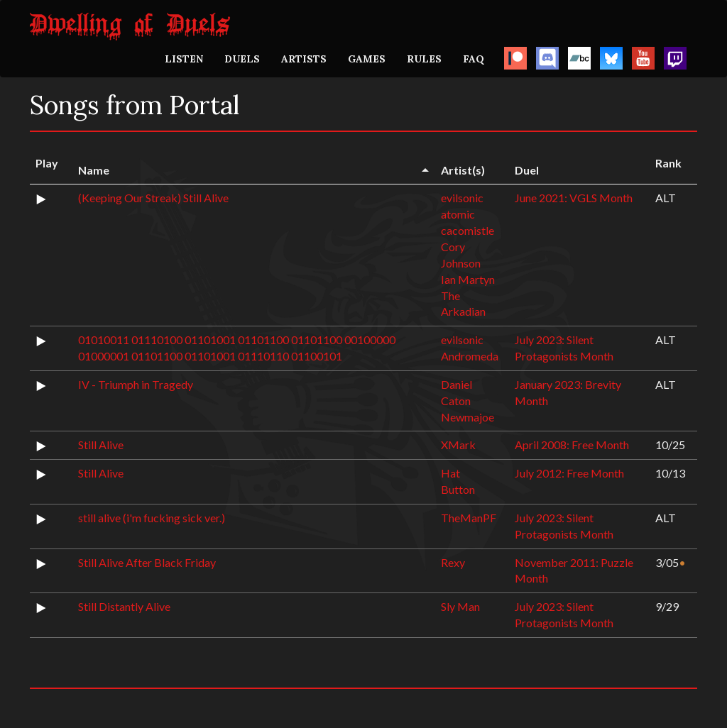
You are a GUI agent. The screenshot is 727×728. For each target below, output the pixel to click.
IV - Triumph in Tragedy (136, 384)
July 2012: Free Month (569, 473)
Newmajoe (468, 417)
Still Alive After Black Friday (147, 562)
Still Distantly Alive (124, 606)
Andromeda (470, 356)
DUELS (242, 59)
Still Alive (101, 445)
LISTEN (184, 59)
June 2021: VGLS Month (574, 198)
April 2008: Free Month (572, 445)
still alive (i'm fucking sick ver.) (152, 518)
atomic (458, 214)
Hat (450, 473)
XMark (458, 445)
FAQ (474, 59)
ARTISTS (304, 59)
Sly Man (460, 606)
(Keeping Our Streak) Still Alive (153, 198)
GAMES (367, 59)
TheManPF (469, 518)
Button (458, 489)
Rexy (453, 562)
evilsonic (462, 198)
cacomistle (468, 230)
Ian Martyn (468, 279)
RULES (424, 59)
